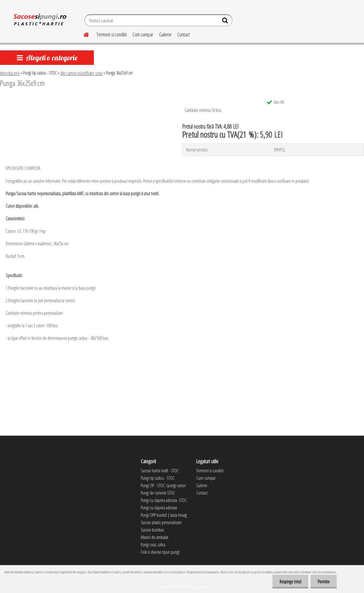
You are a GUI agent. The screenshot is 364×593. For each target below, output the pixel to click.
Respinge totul (290, 582)
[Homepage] (83, 34)
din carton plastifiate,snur (81, 73)
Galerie (165, 34)
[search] (226, 22)
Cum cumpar (143, 34)
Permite (324, 582)
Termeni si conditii (112, 34)
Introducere (10, 73)
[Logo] (39, 21)
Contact (183, 34)
